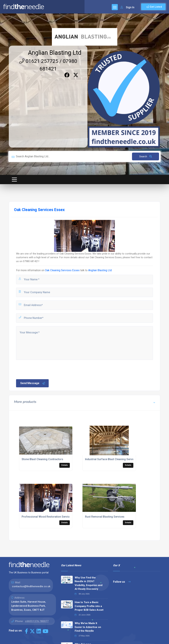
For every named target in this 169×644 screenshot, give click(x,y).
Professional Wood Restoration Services (47, 517)
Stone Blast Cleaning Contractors (42, 459)
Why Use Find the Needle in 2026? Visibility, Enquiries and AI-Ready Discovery (89, 583)
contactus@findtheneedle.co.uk (31, 586)
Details (65, 465)
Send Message (33, 383)
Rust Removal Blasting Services (105, 517)
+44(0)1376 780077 (37, 621)
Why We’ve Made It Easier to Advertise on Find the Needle (88, 627)
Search (146, 156)
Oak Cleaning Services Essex (62, 270)
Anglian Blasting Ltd (55, 53)
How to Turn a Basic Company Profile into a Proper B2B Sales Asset (89, 606)
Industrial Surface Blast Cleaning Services (111, 459)
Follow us (122, 582)
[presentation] (41, 369)
